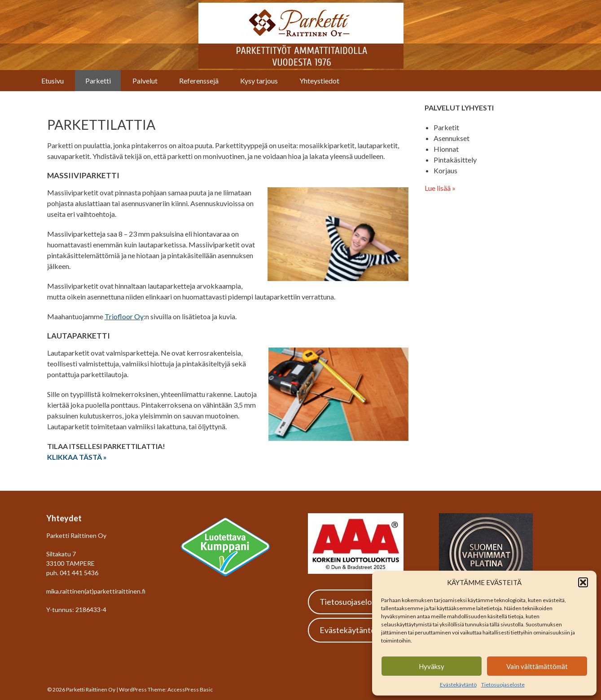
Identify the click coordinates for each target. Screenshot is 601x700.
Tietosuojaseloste (503, 685)
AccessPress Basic (190, 689)
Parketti (98, 81)
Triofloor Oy (124, 316)
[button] (583, 582)
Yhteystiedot (319, 81)
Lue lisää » (440, 188)
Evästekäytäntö (458, 685)
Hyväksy (432, 666)
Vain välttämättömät (537, 666)
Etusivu (53, 81)
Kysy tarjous (259, 81)
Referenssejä (199, 81)
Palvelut (145, 81)
